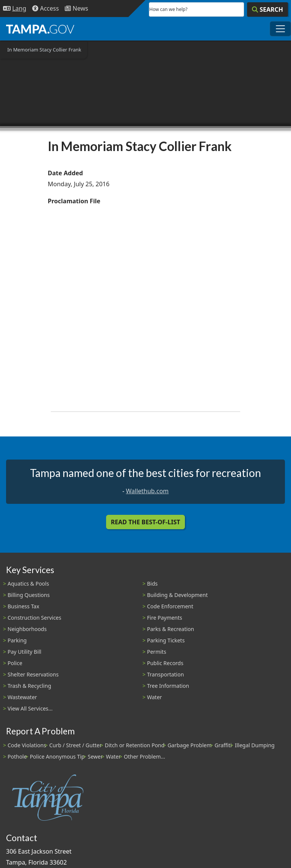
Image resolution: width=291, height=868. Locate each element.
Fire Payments (165, 618)
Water (154, 697)
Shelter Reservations (33, 674)
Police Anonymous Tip (57, 757)
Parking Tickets (166, 640)
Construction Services (34, 618)
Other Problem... (145, 757)
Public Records (165, 663)
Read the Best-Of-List (146, 522)
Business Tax (23, 606)
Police (15, 663)
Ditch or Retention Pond (135, 745)
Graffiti (223, 745)
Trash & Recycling (29, 686)
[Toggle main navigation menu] (280, 29)
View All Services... (30, 708)
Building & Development (177, 595)
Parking (17, 640)
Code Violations (27, 745)
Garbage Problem (189, 745)
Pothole (17, 757)
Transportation (165, 674)
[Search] (268, 9)
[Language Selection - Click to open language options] (15, 9)
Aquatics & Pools (28, 584)
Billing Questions (29, 595)
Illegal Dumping (255, 745)
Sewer (95, 757)
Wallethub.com (147, 491)
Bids (152, 584)
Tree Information (168, 686)
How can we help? (168, 9)
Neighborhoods (27, 629)
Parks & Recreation (171, 629)
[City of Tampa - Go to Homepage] (40, 29)
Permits (157, 652)
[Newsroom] (76, 9)
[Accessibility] (45, 9)
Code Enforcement (170, 606)
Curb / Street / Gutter (76, 745)
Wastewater (22, 697)
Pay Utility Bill (24, 652)
